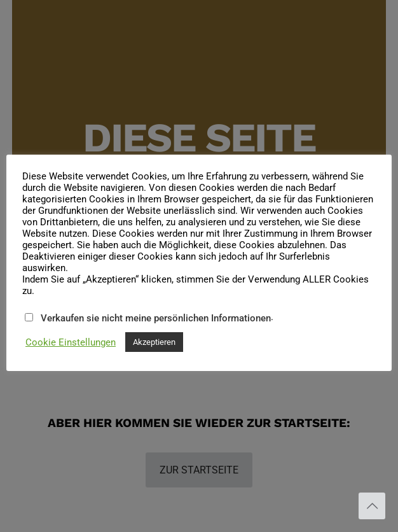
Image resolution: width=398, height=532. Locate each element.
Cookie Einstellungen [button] (71, 342)
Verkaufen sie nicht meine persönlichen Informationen (156, 318)
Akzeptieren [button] (154, 342)
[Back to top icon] (372, 506)
